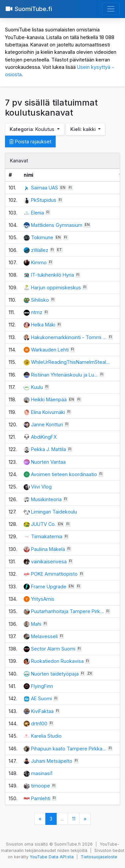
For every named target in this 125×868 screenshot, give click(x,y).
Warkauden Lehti (50, 350)
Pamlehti (41, 798)
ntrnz (37, 312)
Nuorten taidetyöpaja (55, 674)
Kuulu (37, 387)
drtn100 (39, 724)
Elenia (37, 213)
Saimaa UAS (44, 188)
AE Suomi (41, 698)
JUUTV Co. (43, 524)
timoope (40, 786)
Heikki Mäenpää (49, 399)
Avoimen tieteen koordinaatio (64, 474)
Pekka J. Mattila (48, 449)
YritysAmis (43, 599)
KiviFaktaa (42, 711)
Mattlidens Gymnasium (57, 225)
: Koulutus (33, 129)
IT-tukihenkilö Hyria (52, 275)
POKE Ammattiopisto (54, 574)
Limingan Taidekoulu (54, 512)
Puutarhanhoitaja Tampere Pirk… (67, 611)
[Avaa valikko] (111, 9)
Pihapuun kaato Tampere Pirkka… (69, 749)
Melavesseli (44, 636)
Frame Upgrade (49, 587)
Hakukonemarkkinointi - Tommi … (69, 337)
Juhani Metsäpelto (52, 761)
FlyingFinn (42, 686)
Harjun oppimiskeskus (56, 287)
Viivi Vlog (41, 487)
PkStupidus (44, 200)
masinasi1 (42, 773)
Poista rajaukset (30, 141)
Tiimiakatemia (47, 536)
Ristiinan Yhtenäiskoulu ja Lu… (64, 375)
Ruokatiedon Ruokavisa (57, 661)
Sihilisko (40, 300)
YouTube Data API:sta (52, 857)
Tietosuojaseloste (99, 857)
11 (74, 819)
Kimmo (39, 262)
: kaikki (84, 129)
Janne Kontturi (47, 424)
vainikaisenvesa (49, 561)
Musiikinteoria (46, 499)
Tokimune (42, 237)
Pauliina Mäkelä (48, 549)
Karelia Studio (46, 736)
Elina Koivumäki (48, 412)
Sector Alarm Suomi (53, 649)
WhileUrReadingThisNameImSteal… (70, 362)
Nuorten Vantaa (48, 462)
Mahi (36, 624)
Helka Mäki (43, 325)
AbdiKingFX (44, 437)
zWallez (40, 250)
